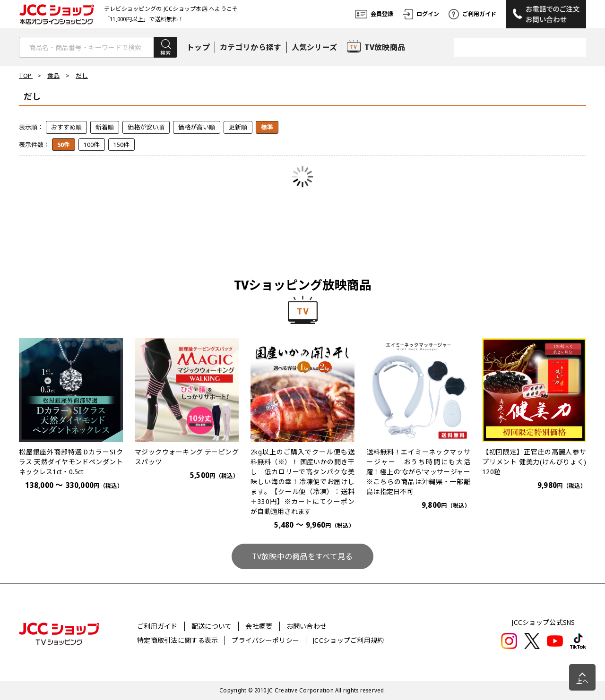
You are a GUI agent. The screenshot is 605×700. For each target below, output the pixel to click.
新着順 (105, 127)
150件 (121, 145)
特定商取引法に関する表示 (177, 640)
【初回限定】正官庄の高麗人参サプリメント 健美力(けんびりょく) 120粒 (534, 462)
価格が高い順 (197, 127)
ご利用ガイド (472, 14)
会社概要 (259, 626)
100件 (92, 145)
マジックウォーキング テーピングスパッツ (187, 457)
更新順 (238, 127)
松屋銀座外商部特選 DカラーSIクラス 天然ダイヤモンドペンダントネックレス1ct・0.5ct (71, 462)
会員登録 (374, 14)
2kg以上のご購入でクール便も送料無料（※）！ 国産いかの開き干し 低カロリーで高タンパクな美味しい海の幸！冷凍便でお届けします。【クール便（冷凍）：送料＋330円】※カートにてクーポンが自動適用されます (302, 482)
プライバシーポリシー (265, 640)
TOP (26, 76)
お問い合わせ (307, 626)
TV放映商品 (376, 47)
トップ (198, 47)
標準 (267, 127)
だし (82, 76)
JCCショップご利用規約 (348, 640)
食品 (53, 76)
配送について (212, 626)
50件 (64, 145)
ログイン (421, 14)
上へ (582, 681)
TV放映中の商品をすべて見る (302, 556)
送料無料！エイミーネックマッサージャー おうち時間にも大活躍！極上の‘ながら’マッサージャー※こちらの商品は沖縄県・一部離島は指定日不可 (418, 472)
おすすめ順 (66, 127)
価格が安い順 (146, 127)
